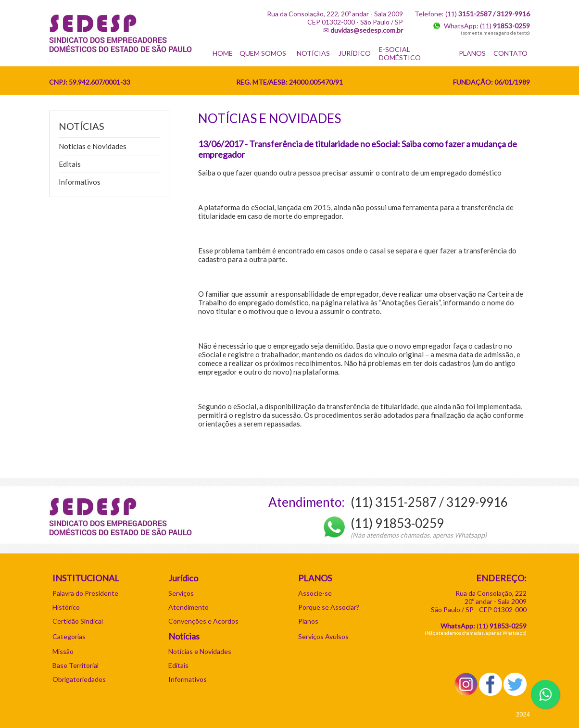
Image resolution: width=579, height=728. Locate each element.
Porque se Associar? (329, 607)
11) (503, 626)
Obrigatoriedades (79, 679)
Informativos (80, 182)
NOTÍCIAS (313, 53)
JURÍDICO (355, 53)
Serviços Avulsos (323, 636)
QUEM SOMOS (263, 53)
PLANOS (472, 53)
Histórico (66, 607)
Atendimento (189, 607)
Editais (70, 164)
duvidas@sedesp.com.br (367, 30)
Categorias (69, 636)
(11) (505, 26)
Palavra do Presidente (85, 593)
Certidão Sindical (78, 621)
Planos (308, 621)
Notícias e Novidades (93, 146)
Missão (63, 651)
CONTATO (510, 53)
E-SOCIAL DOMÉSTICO (400, 53)
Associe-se (315, 593)
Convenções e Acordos (203, 621)
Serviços (181, 593)
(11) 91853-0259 (397, 523)
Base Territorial (76, 665)
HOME (223, 53)
